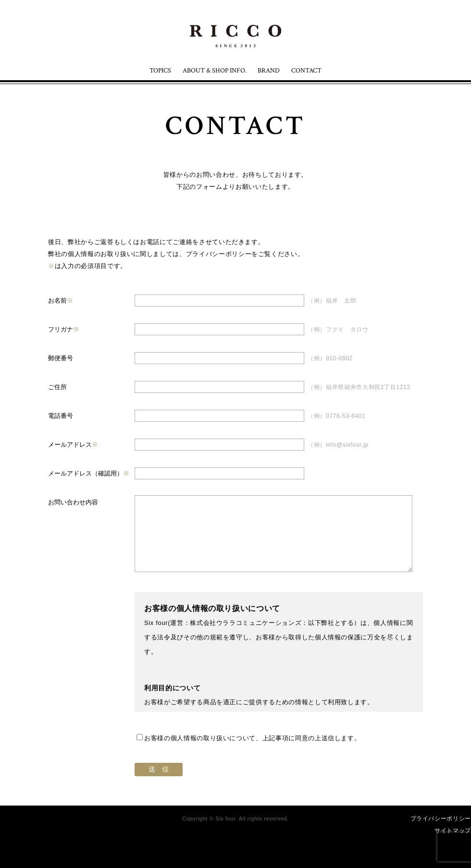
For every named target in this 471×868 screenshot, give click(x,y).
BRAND (269, 71)
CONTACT (306, 71)
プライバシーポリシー (219, 254)
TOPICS (160, 71)
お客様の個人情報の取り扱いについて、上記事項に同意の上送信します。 (248, 738)
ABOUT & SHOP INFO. (215, 71)
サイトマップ (453, 831)
